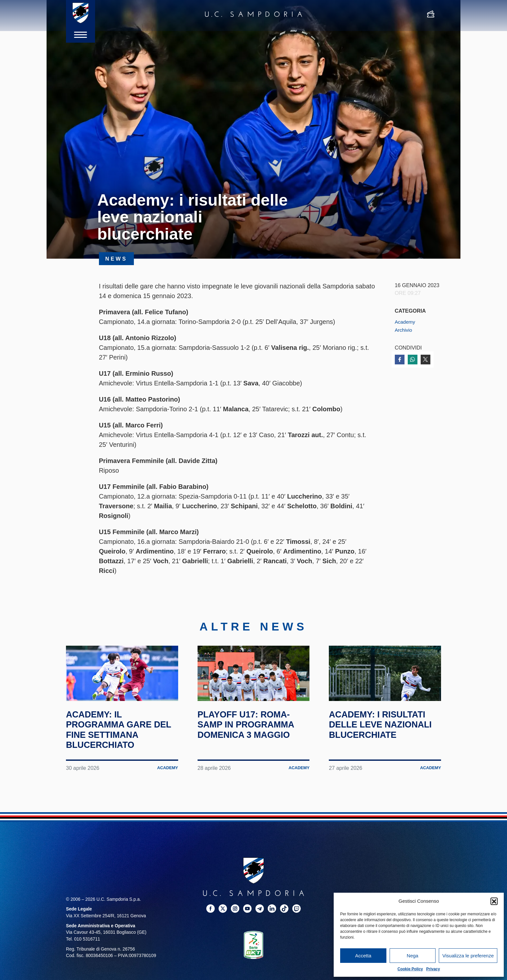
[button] (494, 901)
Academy (406, 322)
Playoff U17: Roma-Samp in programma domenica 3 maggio (252, 739)
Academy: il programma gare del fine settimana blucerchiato (117, 744)
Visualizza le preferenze (468, 956)
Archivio (404, 330)
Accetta (363, 956)
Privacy (433, 969)
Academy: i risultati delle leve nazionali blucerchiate (383, 744)
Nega (413, 956)
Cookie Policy (410, 969)
